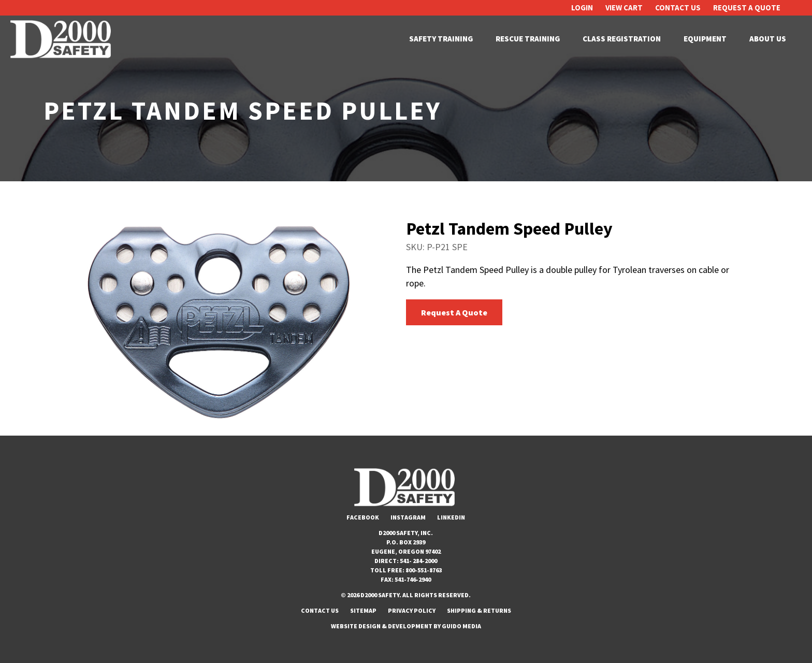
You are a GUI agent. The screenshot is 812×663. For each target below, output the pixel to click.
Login (582, 8)
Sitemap (363, 610)
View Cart (624, 8)
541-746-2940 (413, 579)
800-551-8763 (424, 570)
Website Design (356, 626)
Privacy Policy (412, 610)
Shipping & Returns (479, 610)
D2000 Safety (62, 39)
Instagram (408, 517)
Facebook (363, 517)
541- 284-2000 (418, 561)
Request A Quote (747, 8)
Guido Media (461, 626)
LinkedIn (451, 517)
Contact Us (678, 8)
